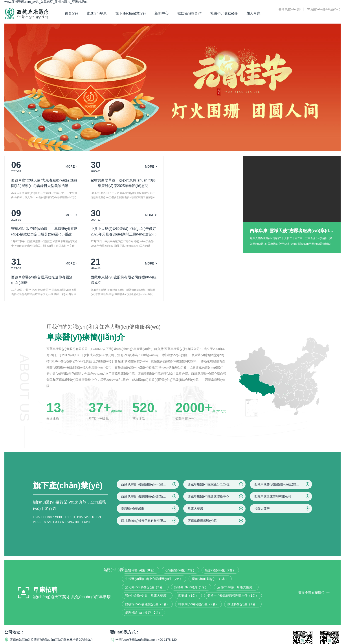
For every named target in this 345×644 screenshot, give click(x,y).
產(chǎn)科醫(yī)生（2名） (210, 530)
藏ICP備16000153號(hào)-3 (129, 622)
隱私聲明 (305, 622)
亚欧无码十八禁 (41, 642)
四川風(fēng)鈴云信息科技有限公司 (149, 472)
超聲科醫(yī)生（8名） (141, 522)
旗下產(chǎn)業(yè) (131, 13)
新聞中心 (161, 13)
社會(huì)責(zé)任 (224, 13)
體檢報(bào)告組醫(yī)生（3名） (147, 556)
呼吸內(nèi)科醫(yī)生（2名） (198, 556)
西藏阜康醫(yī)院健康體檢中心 (216, 448)
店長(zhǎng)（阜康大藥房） (236, 539)
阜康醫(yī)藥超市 (149, 460)
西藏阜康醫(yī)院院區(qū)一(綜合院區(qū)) (150, 436)
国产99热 (11, 642)
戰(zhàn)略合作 (189, 13)
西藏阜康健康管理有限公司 (282, 448)
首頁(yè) (71, 13)
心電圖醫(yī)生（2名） (180, 522)
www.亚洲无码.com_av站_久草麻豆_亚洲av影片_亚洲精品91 (46, 2)
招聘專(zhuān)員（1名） (191, 539)
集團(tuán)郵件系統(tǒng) (324, 9)
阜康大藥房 (216, 460)
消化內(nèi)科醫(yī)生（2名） (145, 539)
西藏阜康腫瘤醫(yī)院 (216, 472)
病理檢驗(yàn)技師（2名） (143, 564)
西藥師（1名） (188, 547)
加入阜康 (253, 13)
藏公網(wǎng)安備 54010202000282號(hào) (184, 622)
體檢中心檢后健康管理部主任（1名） (233, 547)
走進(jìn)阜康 (97, 13)
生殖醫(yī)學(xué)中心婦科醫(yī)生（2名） (154, 530)
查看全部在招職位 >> (314, 544)
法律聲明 (290, 622)
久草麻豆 (59, 642)
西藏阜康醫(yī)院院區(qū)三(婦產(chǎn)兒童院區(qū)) (283, 436)
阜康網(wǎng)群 (290, 9)
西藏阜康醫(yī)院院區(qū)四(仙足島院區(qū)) (150, 448)
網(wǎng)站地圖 (325, 622)
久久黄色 (72, 642)
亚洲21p (23, 642)
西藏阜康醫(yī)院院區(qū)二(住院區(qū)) (216, 436)
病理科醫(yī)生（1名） (243, 556)
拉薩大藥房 (282, 460)
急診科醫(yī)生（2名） (220, 522)
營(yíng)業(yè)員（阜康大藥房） (147, 547)
